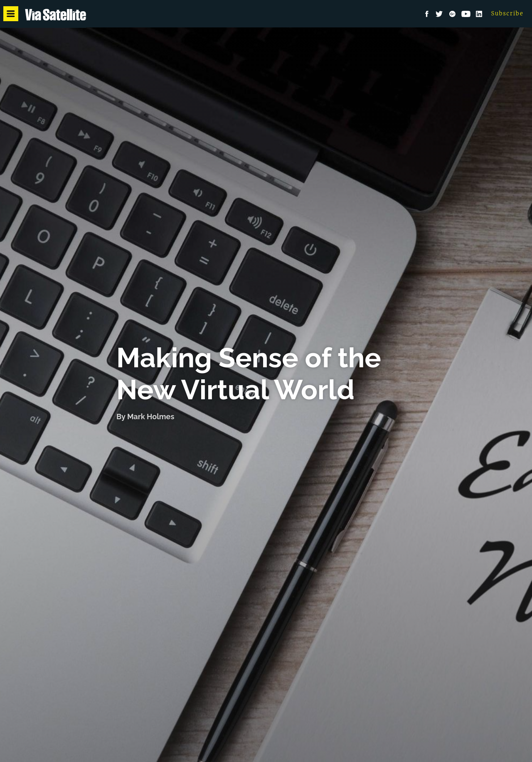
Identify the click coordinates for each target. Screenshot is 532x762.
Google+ (453, 14)
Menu (12, 14)
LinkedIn (479, 14)
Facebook (427, 14)
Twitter (439, 14)
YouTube (466, 14)
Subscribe (507, 14)
